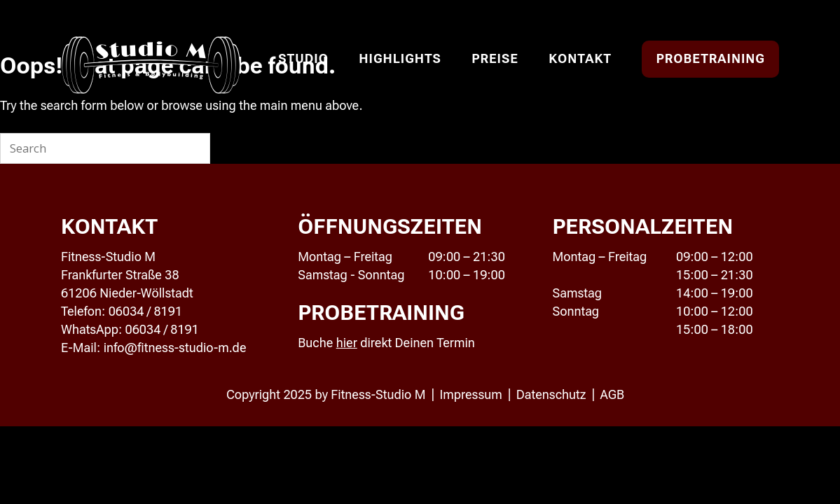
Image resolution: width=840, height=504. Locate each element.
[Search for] (105, 148)
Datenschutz (551, 394)
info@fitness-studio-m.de (175, 348)
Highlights (400, 58)
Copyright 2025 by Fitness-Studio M (326, 394)
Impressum (470, 394)
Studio (303, 58)
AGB (613, 394)
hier (347, 343)
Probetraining (710, 58)
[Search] (191, 148)
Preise (495, 58)
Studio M (151, 66)
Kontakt (580, 58)
